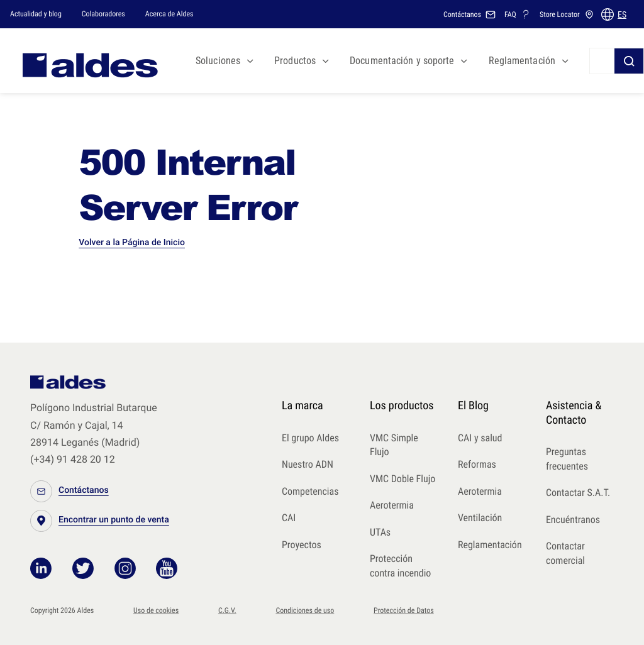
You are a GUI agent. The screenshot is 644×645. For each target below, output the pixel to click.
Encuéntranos (573, 520)
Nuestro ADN (308, 464)
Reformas (477, 464)
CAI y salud (480, 438)
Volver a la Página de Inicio (132, 243)
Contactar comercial (565, 553)
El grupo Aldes (310, 438)
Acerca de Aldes (169, 14)
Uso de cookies (156, 610)
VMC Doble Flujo (402, 479)
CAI (289, 518)
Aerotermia (392, 505)
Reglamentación (490, 545)
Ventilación (480, 518)
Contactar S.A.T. (578, 493)
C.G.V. (227, 610)
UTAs (380, 532)
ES (622, 14)
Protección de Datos (404, 610)
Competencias (310, 491)
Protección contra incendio (400, 566)
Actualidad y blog (36, 14)
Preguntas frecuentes (567, 459)
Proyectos (302, 545)
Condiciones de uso (305, 610)
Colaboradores (103, 14)
